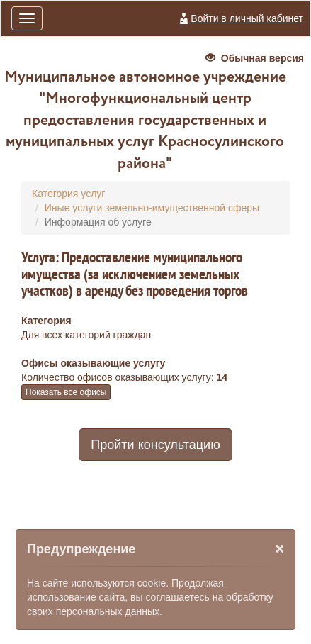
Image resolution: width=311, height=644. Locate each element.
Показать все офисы (66, 392)
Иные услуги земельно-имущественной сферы (152, 208)
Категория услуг (68, 194)
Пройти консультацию (155, 445)
